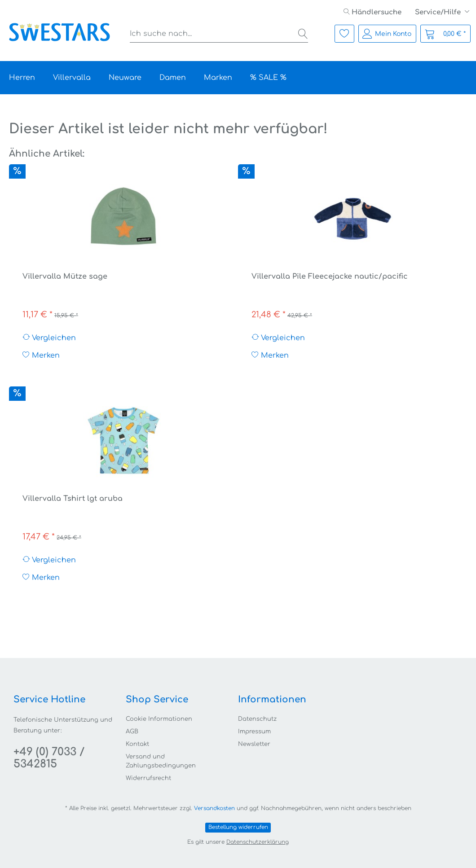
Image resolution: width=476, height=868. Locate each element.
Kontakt (137, 744)
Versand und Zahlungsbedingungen (161, 761)
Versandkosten (214, 808)
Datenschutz (257, 719)
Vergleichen (49, 338)
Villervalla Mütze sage (65, 276)
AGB (132, 732)
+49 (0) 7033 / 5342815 (49, 758)
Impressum (254, 732)
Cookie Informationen (159, 719)
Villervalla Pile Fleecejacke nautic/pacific (330, 276)
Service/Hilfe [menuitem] (439, 12)
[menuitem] (372, 12)
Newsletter (254, 744)
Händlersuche (372, 12)
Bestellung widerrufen (238, 827)
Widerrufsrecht (148, 778)
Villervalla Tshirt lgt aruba (73, 499)
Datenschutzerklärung (258, 842)
